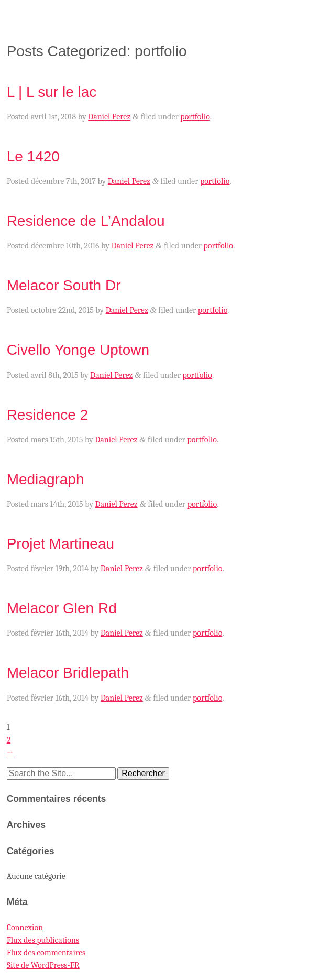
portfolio (195, 117)
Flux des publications (43, 940)
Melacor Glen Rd (62, 608)
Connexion (25, 928)
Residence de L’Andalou (86, 221)
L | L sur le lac (52, 92)
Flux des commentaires (46, 953)
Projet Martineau (60, 544)
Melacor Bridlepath (68, 673)
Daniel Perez (109, 117)
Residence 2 (48, 415)
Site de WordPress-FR (43, 965)
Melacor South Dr (64, 285)
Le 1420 (33, 156)
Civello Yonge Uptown (78, 350)
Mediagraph (46, 479)
